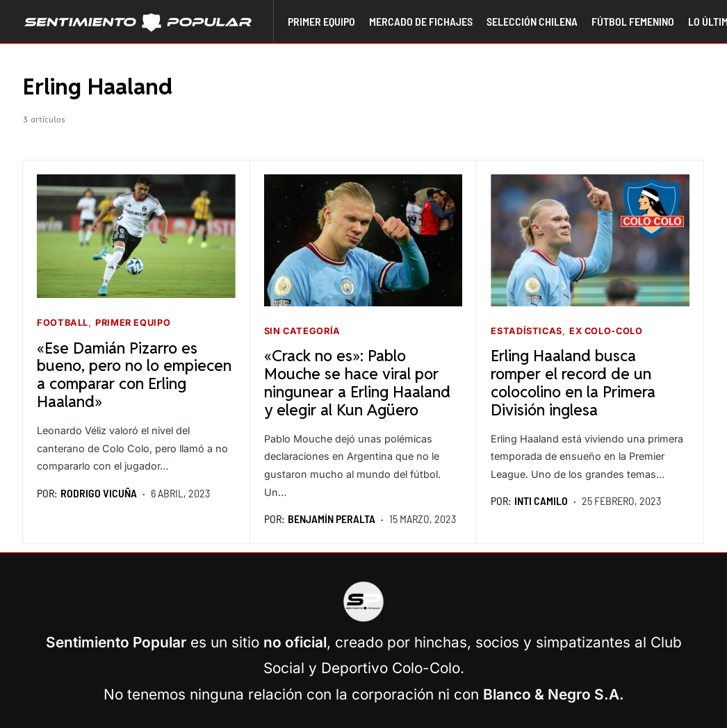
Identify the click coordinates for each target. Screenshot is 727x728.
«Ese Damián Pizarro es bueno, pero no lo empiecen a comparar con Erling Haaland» (134, 374)
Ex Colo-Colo (606, 331)
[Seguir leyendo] (136, 237)
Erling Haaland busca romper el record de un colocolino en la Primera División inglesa (573, 382)
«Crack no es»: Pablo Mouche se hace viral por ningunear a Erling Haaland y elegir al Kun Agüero (357, 382)
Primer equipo (133, 323)
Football (63, 323)
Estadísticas (526, 331)
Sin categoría (302, 331)
